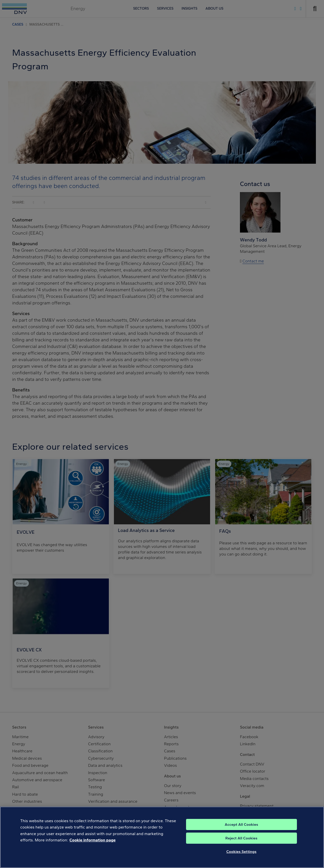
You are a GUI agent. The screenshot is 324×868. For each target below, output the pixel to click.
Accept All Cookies (241, 830)
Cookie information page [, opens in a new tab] (93, 846)
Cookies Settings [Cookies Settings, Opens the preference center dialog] (241, 857)
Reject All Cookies (241, 843)
